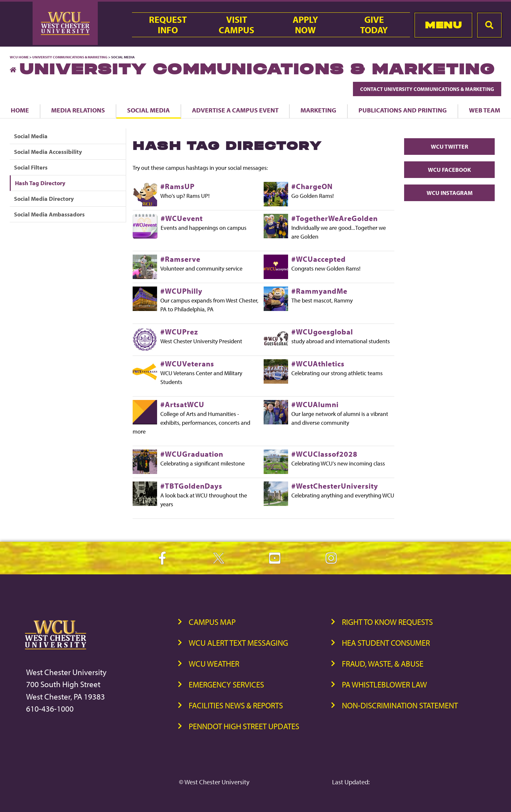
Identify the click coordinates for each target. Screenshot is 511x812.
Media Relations (78, 110)
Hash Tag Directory (40, 183)
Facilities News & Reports (236, 705)
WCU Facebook (449, 170)
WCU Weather (214, 664)
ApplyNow (305, 25)
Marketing (318, 110)
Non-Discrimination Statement (400, 705)
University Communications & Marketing (70, 57)
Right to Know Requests (387, 622)
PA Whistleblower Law (384, 684)
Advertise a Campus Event (235, 110)
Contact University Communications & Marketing (427, 89)
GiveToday (374, 25)
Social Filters (31, 167)
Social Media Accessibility (48, 152)
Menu (443, 25)
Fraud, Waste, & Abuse (383, 664)
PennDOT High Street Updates (244, 726)
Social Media (148, 110)
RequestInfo (168, 25)
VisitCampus (236, 25)
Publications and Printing (403, 110)
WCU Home (19, 57)
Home (20, 110)
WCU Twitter (450, 147)
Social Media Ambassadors (49, 214)
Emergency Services (226, 684)
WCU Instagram (450, 193)
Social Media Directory (44, 199)
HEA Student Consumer (386, 643)
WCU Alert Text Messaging (238, 643)
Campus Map (212, 622)
